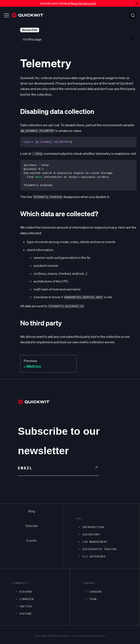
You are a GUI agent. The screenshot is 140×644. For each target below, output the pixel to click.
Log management (95, 542)
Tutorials (31, 526)
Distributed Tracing (100, 549)
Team (93, 599)
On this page (32, 39)
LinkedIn (26, 599)
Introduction (93, 527)
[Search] (133, 15)
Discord (26, 592)
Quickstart (91, 534)
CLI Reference (94, 556)
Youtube (26, 614)
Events (31, 540)
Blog (32, 511)
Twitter (26, 606)
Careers (96, 592)
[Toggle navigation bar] (7, 15)
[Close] (137, 3)
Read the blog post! (83, 3)
